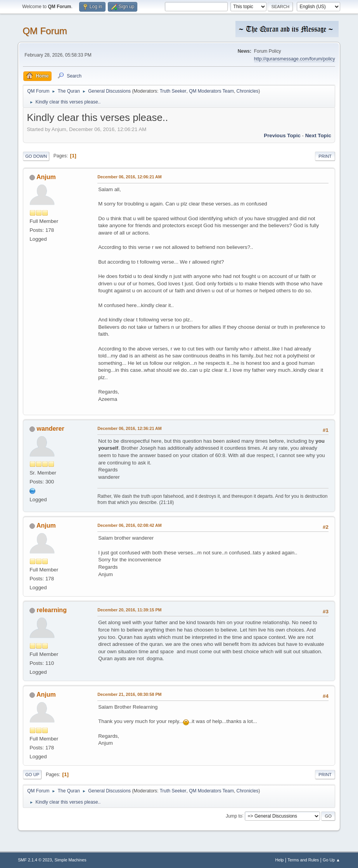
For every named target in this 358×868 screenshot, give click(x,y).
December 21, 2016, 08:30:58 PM (129, 694)
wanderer (51, 429)
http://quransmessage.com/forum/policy (295, 59)
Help (279, 860)
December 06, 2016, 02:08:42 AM (130, 525)
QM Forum (45, 31)
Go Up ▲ (331, 860)
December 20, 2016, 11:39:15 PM (129, 610)
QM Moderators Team (211, 91)
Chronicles (248, 91)
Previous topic (282, 135)
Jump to (234, 816)
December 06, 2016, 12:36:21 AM (130, 428)
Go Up (32, 775)
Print (325, 156)
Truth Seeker (173, 91)
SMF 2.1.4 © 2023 (35, 860)
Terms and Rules (303, 860)
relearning (52, 610)
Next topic (318, 135)
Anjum (46, 177)
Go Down (36, 156)
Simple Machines (70, 860)
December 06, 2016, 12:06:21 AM (130, 177)
